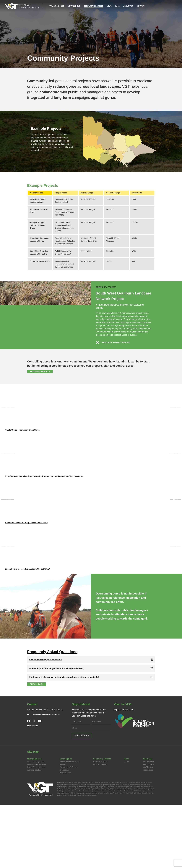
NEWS (109, 6)
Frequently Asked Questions (52, 715)
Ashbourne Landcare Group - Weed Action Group (26, 570)
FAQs (118, 6)
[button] (91, 723)
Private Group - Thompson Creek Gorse (22, 446)
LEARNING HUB (74, 6)
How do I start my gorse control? (45, 723)
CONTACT (141, 6)
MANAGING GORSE (56, 6)
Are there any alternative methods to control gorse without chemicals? (64, 740)
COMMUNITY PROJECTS (93, 6)
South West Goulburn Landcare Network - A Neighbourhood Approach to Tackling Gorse (44, 508)
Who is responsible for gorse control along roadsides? (56, 732)
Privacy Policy (33, 789)
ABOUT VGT (128, 6)
